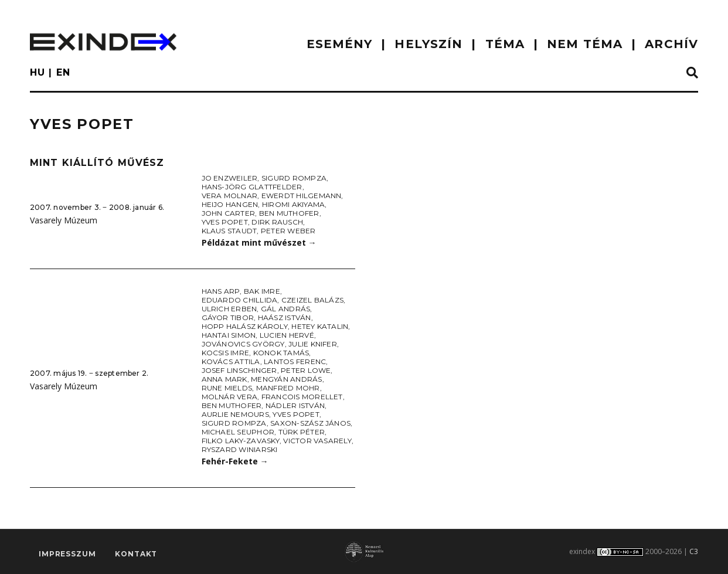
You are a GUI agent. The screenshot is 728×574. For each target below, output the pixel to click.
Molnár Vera (230, 397)
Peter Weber (288, 231)
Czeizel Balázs (312, 300)
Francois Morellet (302, 397)
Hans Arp (221, 291)
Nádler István (295, 405)
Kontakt (136, 554)
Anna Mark (224, 379)
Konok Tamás (281, 353)
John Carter (229, 213)
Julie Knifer (313, 344)
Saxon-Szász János (310, 423)
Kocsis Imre (226, 353)
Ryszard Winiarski (240, 449)
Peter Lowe (306, 370)
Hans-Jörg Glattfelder (252, 187)
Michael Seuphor (238, 432)
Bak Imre (262, 291)
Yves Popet (225, 222)
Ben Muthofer (289, 213)
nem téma (585, 44)
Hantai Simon (229, 335)
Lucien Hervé (287, 335)
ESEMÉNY (340, 44)
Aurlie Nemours (235, 414)
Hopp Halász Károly (245, 326)
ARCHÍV (671, 44)
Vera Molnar (230, 196)
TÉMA (505, 44)
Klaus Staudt (229, 231)
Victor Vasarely (317, 441)
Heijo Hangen (230, 204)
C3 (694, 551)
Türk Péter (302, 432)
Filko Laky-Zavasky (241, 441)
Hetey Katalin (320, 326)
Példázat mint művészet (259, 242)
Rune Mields (227, 388)
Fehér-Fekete (235, 461)
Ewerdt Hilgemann (302, 196)
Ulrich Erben (229, 309)
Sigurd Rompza (294, 178)
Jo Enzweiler (230, 178)
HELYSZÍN (428, 44)
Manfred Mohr (288, 388)
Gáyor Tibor (228, 317)
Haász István (285, 317)
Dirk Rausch (277, 222)
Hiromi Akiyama (293, 204)
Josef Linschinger (239, 370)
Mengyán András (286, 379)
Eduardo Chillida (240, 300)
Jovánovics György (243, 344)
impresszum (67, 554)
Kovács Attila (231, 361)
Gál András (285, 309)
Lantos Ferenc (295, 361)
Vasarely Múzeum (64, 220)
